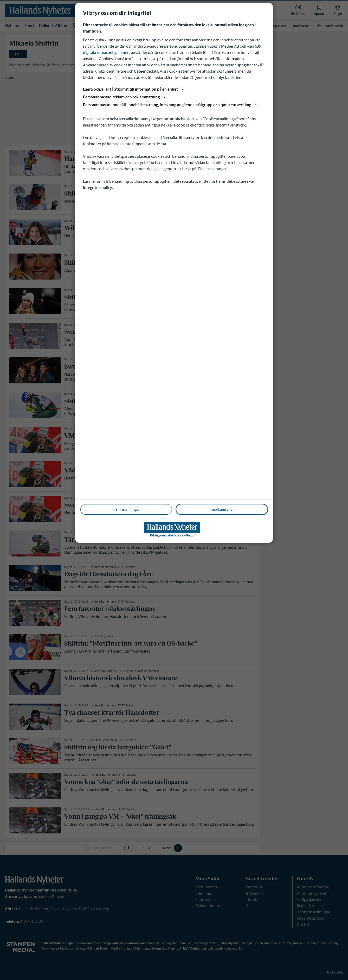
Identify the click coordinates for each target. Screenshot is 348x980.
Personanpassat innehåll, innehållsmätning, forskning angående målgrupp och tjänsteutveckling (171, 105)
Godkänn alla (222, 509)
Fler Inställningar (126, 509)
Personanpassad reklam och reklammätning (125, 97)
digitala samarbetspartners (107, 52)
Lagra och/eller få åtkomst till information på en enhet (134, 89)
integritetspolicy (98, 188)
